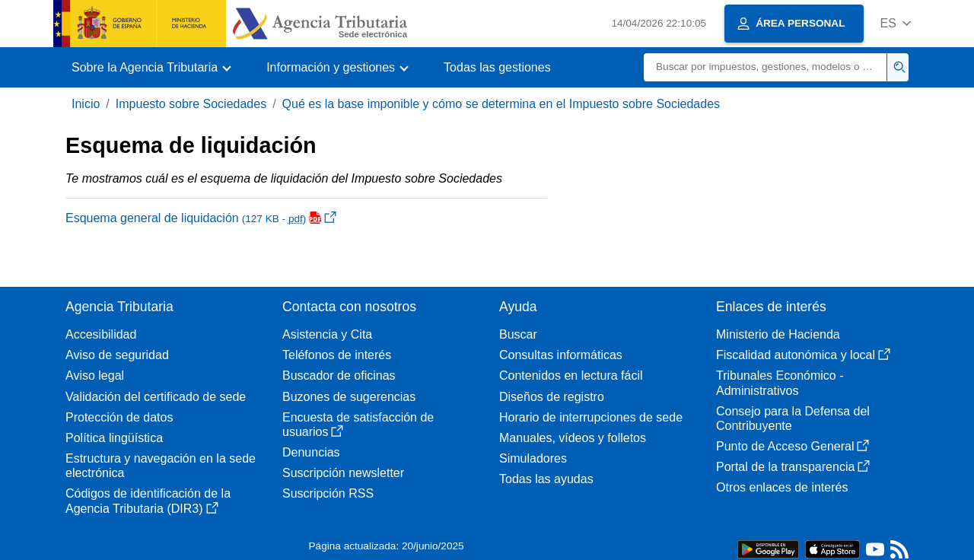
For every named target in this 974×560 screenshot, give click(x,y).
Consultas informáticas (561, 355)
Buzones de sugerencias (349, 397)
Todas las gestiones (497, 67)
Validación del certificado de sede (156, 397)
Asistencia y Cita (327, 334)
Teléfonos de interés (337, 355)
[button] (895, 23)
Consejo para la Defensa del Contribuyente (793, 418)
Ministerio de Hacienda (778, 334)
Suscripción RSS (328, 493)
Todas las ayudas (546, 479)
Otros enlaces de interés (782, 487)
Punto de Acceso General (793, 446)
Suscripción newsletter (343, 473)
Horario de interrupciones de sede (591, 417)
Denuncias (311, 452)
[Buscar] (766, 67)
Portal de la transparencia (793, 467)
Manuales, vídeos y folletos (573, 438)
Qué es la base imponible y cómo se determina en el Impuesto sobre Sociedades (501, 104)
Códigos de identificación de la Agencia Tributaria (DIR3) (148, 501)
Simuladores (533, 458)
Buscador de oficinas (339, 375)
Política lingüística (114, 438)
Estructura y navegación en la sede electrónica (161, 466)
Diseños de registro (552, 397)
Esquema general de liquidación (201, 218)
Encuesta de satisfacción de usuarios (358, 425)
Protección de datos (119, 417)
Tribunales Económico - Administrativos (780, 383)
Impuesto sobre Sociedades (191, 104)
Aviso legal (95, 375)
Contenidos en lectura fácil (571, 375)
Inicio (86, 104)
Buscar (518, 334)
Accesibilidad (101, 334)
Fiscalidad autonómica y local (803, 355)
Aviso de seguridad (117, 355)
